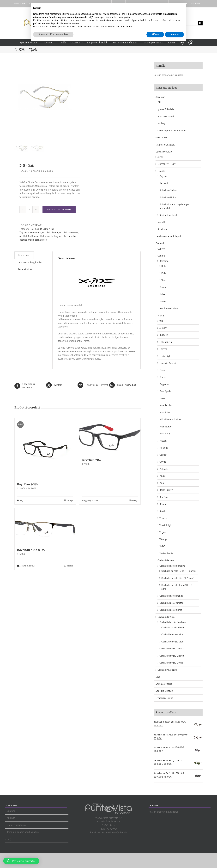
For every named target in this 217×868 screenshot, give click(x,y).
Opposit (163, 455)
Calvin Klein (166, 342)
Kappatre (164, 384)
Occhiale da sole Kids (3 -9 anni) (178, 578)
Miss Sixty (165, 434)
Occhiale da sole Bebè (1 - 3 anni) (178, 571)
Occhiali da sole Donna (171, 596)
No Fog (161, 123)
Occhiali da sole (166, 560)
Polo (162, 483)
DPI (159, 102)
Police (163, 476)
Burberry (164, 335)
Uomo (163, 301)
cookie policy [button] (123, 17)
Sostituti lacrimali (168, 215)
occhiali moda (27, 253)
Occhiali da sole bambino (172, 566)
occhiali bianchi (50, 245)
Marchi (161, 316)
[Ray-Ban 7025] (110, 449)
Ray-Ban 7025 (92, 473)
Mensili (161, 222)
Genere (161, 256)
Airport (163, 328)
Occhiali (160, 243)
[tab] (24, 268)
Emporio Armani (168, 363)
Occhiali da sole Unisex (171, 603)
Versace (163, 518)
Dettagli (70, 513)
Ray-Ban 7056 (27, 497)
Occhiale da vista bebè (173, 627)
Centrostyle (165, 356)
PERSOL (164, 469)
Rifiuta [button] (155, 34)
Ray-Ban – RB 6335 (31, 563)
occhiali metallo (67, 249)
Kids (164, 273)
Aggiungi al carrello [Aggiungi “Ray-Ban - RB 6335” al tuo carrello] (27, 579)
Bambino (164, 261)
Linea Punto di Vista (168, 308)
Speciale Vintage (164, 691)
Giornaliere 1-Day (166, 164)
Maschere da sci (166, 116)
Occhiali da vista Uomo (171, 663)
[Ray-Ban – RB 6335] (45, 539)
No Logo (164, 448)
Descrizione (24, 268)
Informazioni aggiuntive (30, 275)
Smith (162, 511)
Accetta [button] (174, 34)
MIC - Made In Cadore (170, 419)
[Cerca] (200, 23)
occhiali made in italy (47, 249)
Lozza (162, 398)
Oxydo (163, 462)
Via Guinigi (165, 525)
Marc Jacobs (166, 405)
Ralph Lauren (166, 490)
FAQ (9, 839)
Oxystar (163, 176)
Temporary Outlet (164, 698)
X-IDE (51, 242)
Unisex (163, 294)
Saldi (158, 677)
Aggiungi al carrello (59, 222)
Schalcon (162, 229)
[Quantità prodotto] (29, 222)
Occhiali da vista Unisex (172, 656)
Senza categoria (164, 684)
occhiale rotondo (33, 245)
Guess (162, 377)
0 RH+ (163, 321)
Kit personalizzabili (165, 145)
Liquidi (161, 171)
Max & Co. (165, 412)
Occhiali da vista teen (172, 642)
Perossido (164, 183)
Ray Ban (163, 497)
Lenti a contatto (164, 152)
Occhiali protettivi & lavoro (172, 131)
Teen (164, 280)
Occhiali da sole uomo (171, 610)
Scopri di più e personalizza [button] (53, 34)
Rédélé (163, 504)
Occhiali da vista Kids (172, 634)
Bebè (164, 266)
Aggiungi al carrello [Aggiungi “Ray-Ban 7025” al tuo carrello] (92, 513)
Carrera (163, 349)
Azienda (11, 818)
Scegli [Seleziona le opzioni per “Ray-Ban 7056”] (22, 513)
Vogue (163, 532)
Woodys (163, 539)
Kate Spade (165, 391)
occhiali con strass (69, 245)
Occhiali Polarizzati (167, 670)
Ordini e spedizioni (17, 825)
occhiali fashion (27, 249)
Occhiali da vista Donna (171, 649)
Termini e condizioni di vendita (23, 832)
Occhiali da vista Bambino (173, 622)
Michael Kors (166, 427)
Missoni (163, 441)
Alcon (160, 157)
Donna (163, 287)
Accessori (160, 97)
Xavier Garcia (166, 553)
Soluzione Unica (168, 197)
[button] (191, 42)
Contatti (11, 811)
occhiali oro (41, 253)
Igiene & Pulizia (166, 109)
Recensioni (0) (25, 282)
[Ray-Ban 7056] (45, 462)
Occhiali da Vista (39, 242)
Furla (162, 370)
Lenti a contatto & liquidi (169, 236)
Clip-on (161, 249)
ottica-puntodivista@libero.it (112, 832)
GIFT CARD (161, 137)
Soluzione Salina (168, 190)
